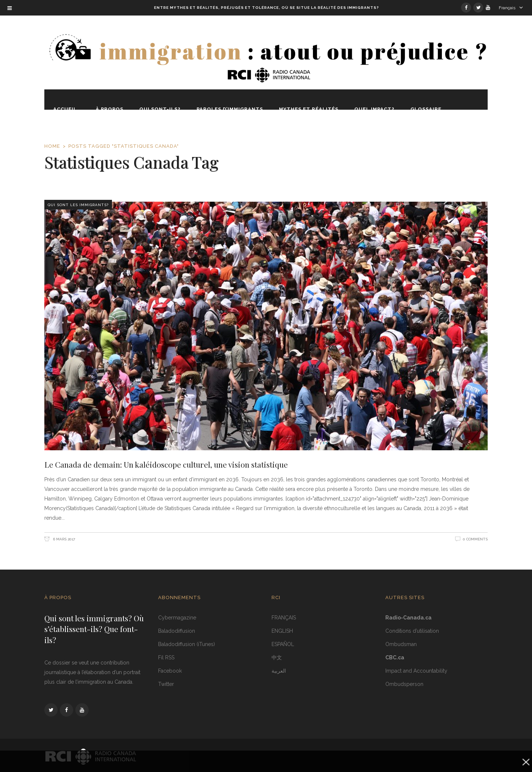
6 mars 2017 (64, 539)
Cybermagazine (177, 618)
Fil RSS (166, 657)
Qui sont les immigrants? (78, 205)
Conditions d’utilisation (412, 631)
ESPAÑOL (283, 644)
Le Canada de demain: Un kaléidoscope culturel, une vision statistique (166, 464)
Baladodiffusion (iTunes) (187, 644)
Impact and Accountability (416, 671)
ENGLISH (282, 631)
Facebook (170, 671)
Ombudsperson (404, 684)
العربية (279, 671)
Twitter (166, 684)
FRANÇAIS (284, 618)
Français (507, 8)
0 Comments (475, 539)
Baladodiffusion (177, 631)
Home (52, 146)
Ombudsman (401, 644)
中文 (277, 657)
